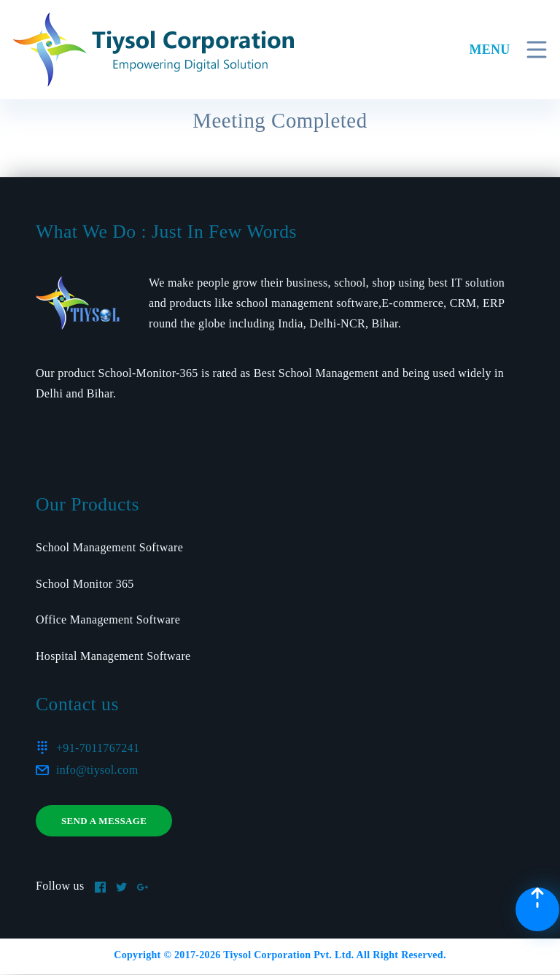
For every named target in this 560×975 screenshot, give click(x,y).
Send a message (104, 821)
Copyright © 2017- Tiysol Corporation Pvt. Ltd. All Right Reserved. (280, 955)
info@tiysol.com (97, 770)
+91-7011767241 (98, 748)
